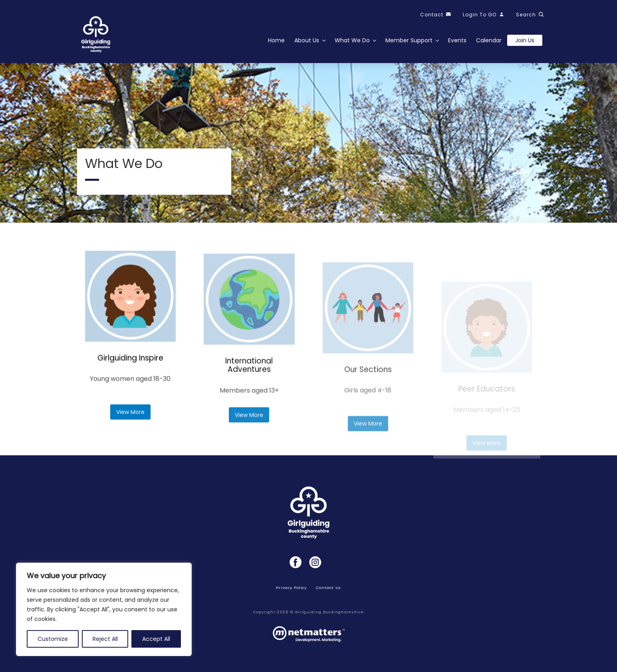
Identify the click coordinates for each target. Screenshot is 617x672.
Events (457, 40)
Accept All (156, 639)
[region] (104, 609)
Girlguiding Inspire (130, 369)
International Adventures (249, 393)
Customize (53, 639)
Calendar (489, 40)
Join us (525, 40)
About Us (307, 40)
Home (276, 40)
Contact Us (328, 588)
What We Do (352, 40)
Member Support (409, 40)
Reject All (105, 639)
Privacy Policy (291, 588)
